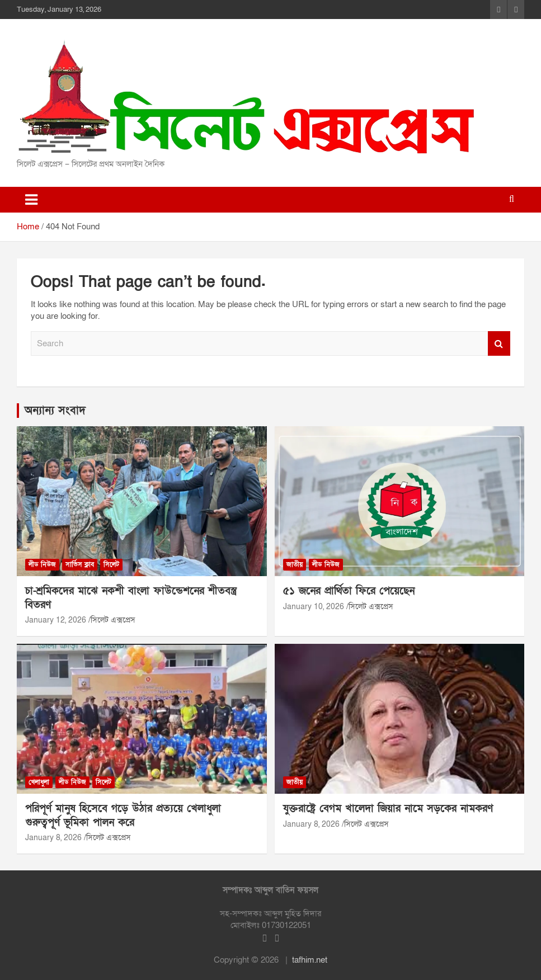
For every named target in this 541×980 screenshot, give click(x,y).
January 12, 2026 (56, 620)
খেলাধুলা (39, 782)
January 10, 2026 (314, 607)
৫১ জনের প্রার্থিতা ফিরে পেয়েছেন (349, 591)
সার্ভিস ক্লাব (80, 564)
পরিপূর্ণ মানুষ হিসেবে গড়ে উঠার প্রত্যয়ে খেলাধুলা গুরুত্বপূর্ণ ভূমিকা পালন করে (123, 816)
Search (499, 344)
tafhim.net (310, 960)
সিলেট (111, 564)
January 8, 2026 (53, 838)
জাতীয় (295, 564)
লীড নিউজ (42, 564)
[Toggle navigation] (31, 200)
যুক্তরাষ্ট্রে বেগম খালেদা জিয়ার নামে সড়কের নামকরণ (388, 809)
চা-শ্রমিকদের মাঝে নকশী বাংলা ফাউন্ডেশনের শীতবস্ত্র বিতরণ (131, 598)
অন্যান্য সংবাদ (55, 411)
